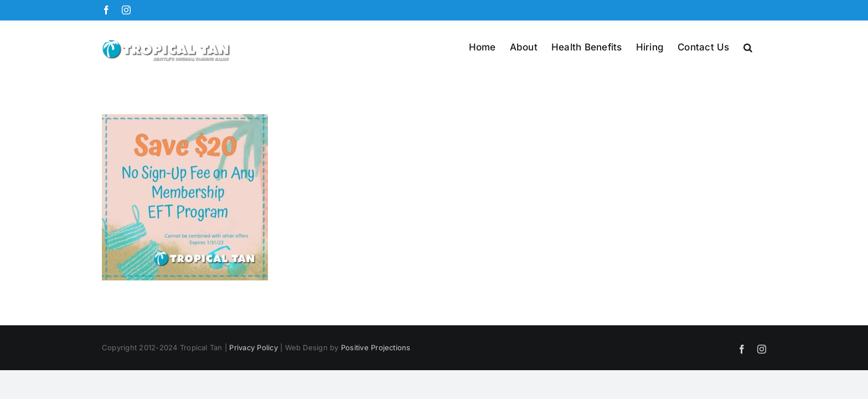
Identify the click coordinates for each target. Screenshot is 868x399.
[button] (762, 47)
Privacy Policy (253, 347)
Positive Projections (376, 347)
